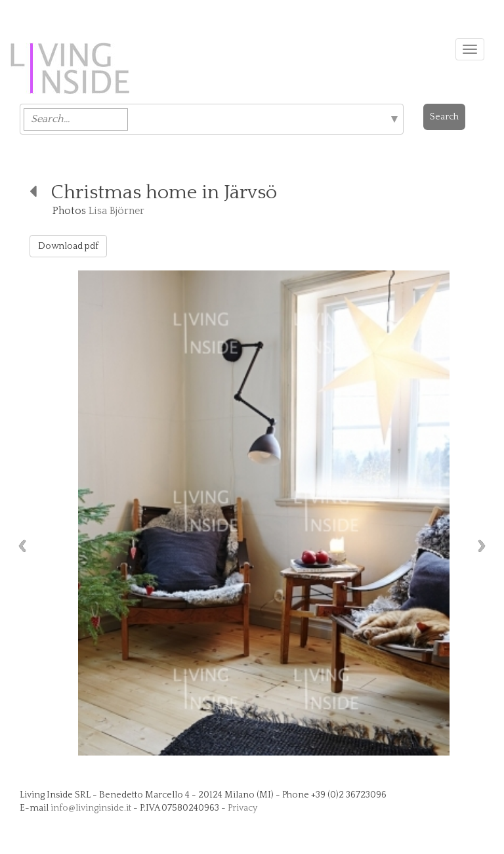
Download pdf (68, 246)
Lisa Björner (116, 211)
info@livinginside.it (91, 808)
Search (444, 117)
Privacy (242, 808)
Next (485, 546)
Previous (19, 546)
